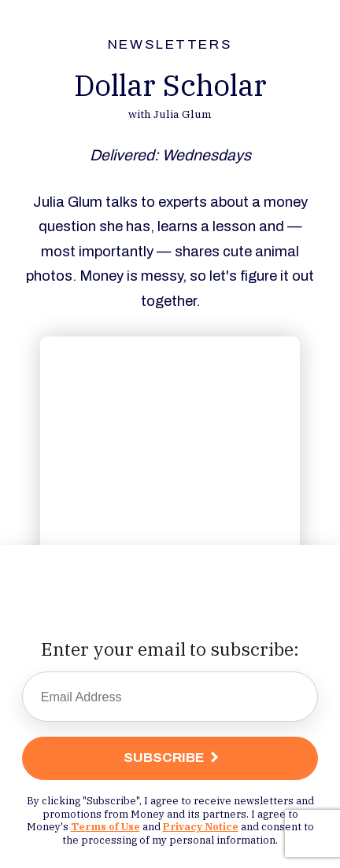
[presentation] (170, 598)
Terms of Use (105, 826)
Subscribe (164, 758)
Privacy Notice (201, 826)
